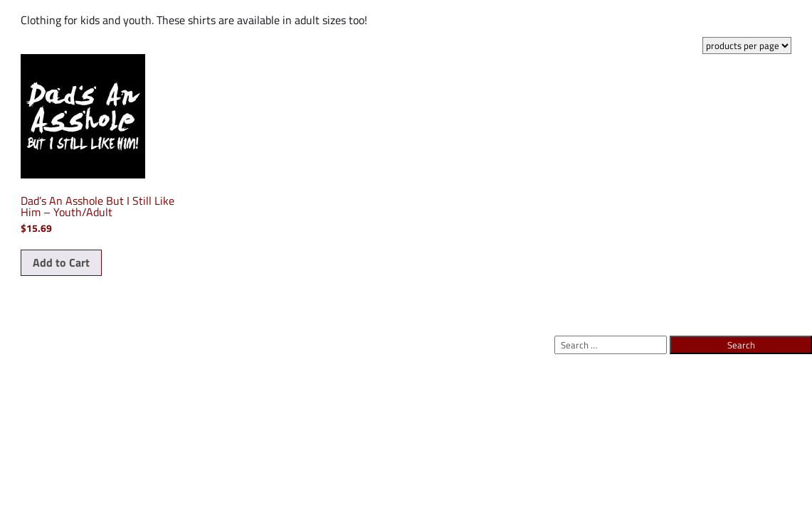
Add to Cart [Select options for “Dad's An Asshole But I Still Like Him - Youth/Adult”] (61, 262)
